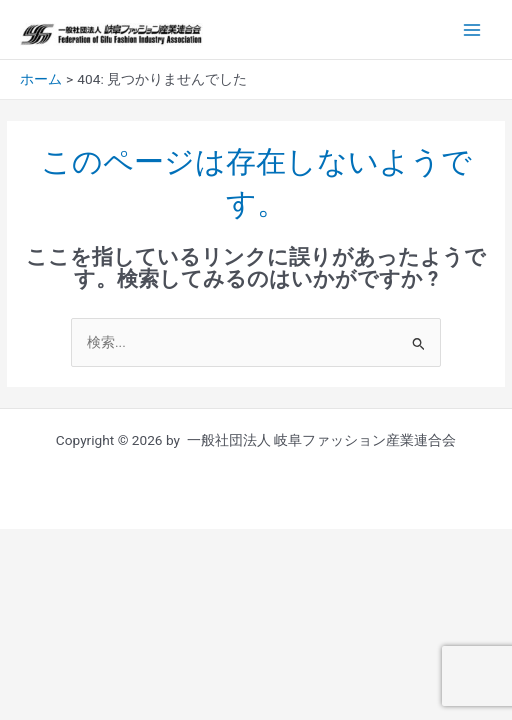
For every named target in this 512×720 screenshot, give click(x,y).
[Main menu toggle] (472, 29)
